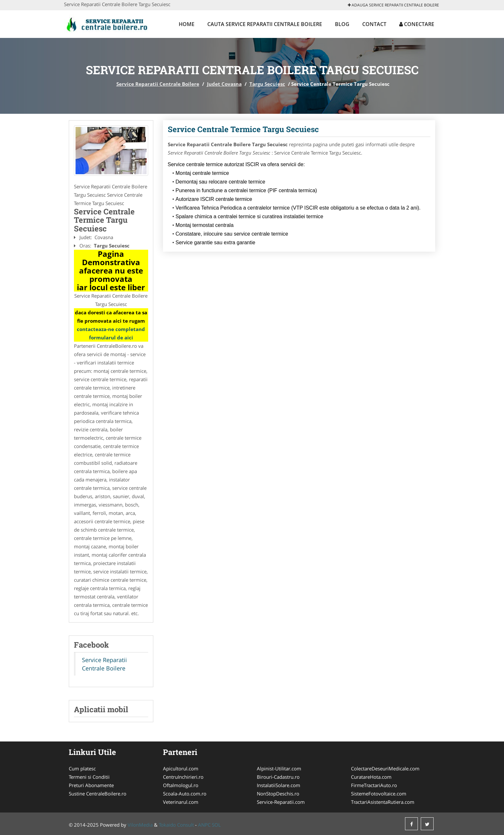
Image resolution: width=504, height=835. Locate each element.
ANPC (204, 825)
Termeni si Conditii (89, 777)
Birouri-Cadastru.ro (278, 777)
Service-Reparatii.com (281, 802)
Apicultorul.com (181, 768)
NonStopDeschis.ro (278, 794)
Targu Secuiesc (267, 84)
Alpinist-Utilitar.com (279, 768)
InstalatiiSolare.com (279, 785)
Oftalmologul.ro (181, 785)
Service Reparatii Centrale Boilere (158, 84)
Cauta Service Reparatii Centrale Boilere (265, 24)
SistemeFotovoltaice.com (379, 794)
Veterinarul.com (181, 802)
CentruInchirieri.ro (183, 777)
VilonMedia (140, 825)
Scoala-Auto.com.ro (185, 794)
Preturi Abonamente (91, 785)
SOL (216, 825)
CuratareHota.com (371, 777)
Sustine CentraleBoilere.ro (98, 794)
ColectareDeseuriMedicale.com (385, 768)
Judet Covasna (224, 84)
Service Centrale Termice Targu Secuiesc (243, 129)
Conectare (417, 24)
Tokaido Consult (176, 825)
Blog (342, 24)
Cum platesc (82, 768)
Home (187, 24)
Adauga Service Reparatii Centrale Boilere (393, 5)
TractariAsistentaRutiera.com (383, 802)
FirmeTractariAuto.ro (374, 785)
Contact (374, 24)
